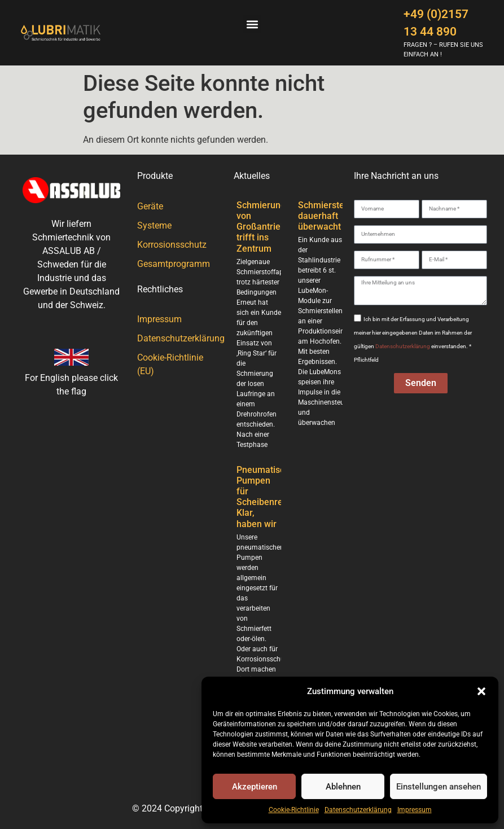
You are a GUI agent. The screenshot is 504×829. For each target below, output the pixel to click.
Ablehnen (343, 787)
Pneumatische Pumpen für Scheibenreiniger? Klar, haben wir (273, 497)
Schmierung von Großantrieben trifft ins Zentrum (266, 227)
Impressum (415, 810)
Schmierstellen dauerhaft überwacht (328, 216)
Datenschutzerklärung (358, 810)
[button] (481, 691)
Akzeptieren (255, 787)
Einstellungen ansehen (439, 787)
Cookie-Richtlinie (294, 810)
